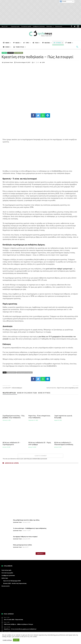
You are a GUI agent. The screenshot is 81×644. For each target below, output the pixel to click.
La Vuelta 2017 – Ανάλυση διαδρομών (20, 387)
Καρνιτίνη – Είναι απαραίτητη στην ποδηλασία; (39, 417)
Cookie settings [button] (7, 640)
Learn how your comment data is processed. (35, 459)
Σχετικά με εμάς (15, 26)
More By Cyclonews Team (27, 393)
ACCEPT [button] (16, 640)
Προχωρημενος (12, 372)
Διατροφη (11, 53)
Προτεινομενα (19, 53)
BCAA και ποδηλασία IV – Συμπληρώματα (11, 444)
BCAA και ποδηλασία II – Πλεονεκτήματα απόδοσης (64, 444)
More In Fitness (44, 393)
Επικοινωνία (59, 26)
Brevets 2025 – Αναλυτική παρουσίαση (15, 583)
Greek (63, 1)
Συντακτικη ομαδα (26, 26)
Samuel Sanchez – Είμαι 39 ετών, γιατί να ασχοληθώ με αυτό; (61, 387)
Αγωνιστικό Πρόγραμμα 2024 (12, 581)
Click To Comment (41, 456)
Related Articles (9, 393)
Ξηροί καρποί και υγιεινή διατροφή (63, 417)
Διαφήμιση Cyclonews (39, 26)
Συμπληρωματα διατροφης (25, 372)
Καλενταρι (49, 26)
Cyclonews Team (8, 62)
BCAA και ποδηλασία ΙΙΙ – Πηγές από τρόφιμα (40, 444)
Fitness (4, 53)
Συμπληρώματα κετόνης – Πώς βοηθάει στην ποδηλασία (14, 417)
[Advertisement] (40, 158)
